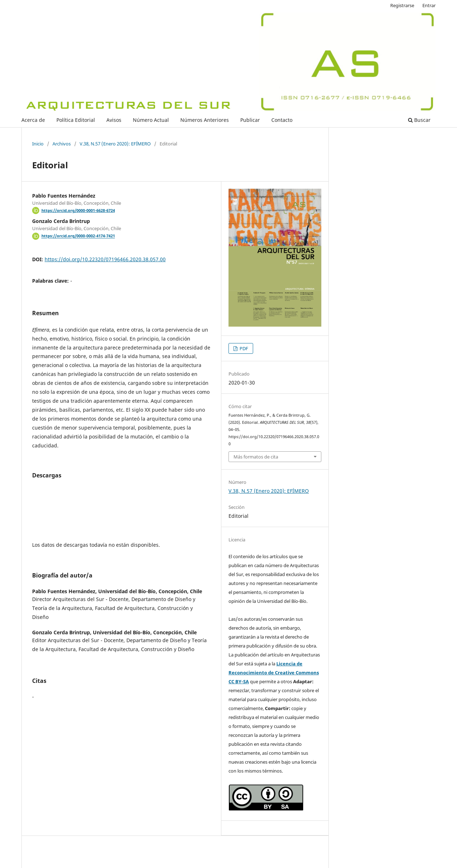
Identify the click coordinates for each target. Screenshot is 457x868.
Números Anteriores (205, 120)
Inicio (38, 144)
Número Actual (151, 120)
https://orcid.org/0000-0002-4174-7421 (78, 236)
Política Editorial (76, 120)
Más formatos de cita (256, 457)
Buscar (419, 120)
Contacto (282, 120)
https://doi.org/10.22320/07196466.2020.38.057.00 (105, 259)
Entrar (429, 5)
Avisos (114, 120)
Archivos (62, 144)
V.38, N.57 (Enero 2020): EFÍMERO (115, 144)
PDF (243, 348)
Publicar (250, 120)
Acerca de (33, 120)
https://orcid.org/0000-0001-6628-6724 (78, 210)
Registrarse (402, 5)
